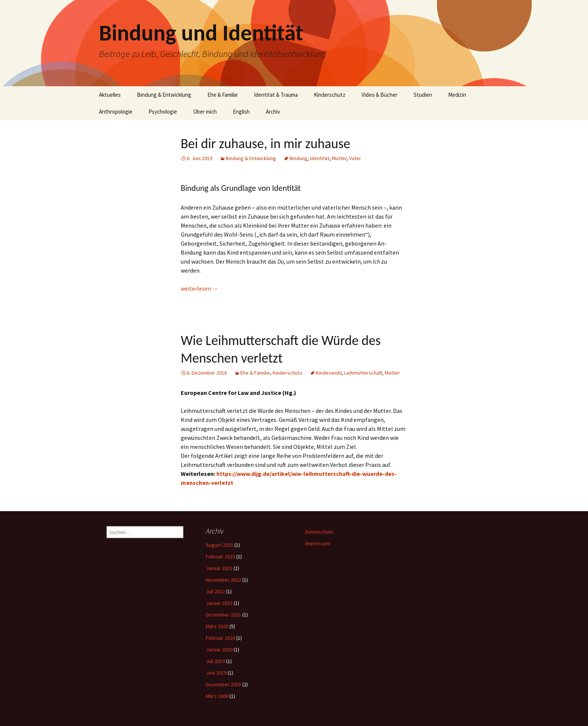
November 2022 (223, 580)
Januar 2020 (219, 649)
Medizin (457, 95)
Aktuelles (110, 95)
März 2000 (217, 696)
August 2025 (220, 545)
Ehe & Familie (223, 95)
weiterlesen (199, 288)
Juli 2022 (215, 591)
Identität (320, 158)
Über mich (205, 112)
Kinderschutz (330, 95)
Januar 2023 (219, 568)
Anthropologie (116, 112)
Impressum (318, 543)
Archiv (273, 112)
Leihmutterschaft (363, 373)
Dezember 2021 (223, 615)
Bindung (298, 158)
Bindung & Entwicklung (164, 95)
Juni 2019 (216, 673)
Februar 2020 (220, 638)
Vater (355, 158)
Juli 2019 (215, 661)
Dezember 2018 (223, 684)
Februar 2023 (220, 556)
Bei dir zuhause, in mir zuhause (265, 144)
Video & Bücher (379, 95)
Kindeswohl (329, 373)
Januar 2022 (219, 603)
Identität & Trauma (276, 95)
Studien (423, 95)
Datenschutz (319, 532)
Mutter (339, 158)
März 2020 (217, 626)
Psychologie (163, 112)
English (241, 112)
